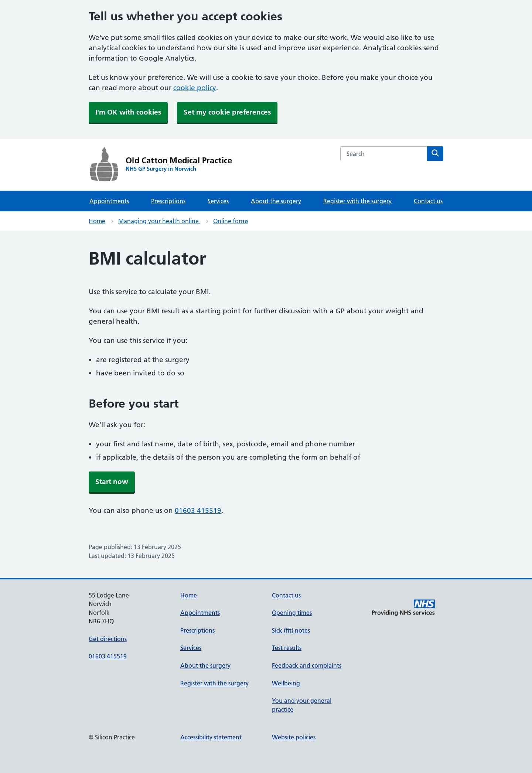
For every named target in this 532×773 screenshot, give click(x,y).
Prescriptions (168, 201)
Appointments (109, 201)
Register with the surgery (357, 201)
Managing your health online (159, 221)
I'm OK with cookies (128, 112)
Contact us (428, 201)
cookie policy (195, 88)
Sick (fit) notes (291, 630)
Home (97, 221)
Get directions (108, 639)
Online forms (231, 221)
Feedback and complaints (307, 665)
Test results (287, 648)
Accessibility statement (211, 737)
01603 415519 (198, 510)
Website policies (294, 737)
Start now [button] (112, 482)
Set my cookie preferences (227, 112)
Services (218, 201)
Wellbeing (286, 683)
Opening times (292, 613)
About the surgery (276, 201)
